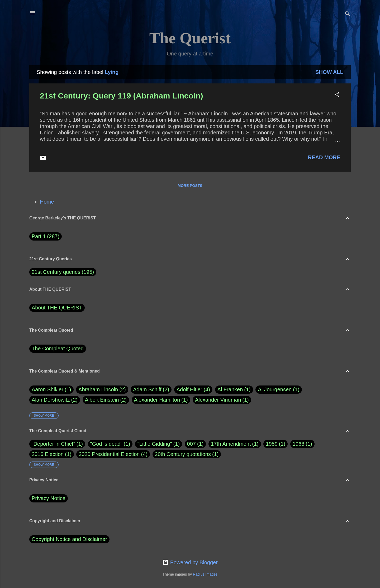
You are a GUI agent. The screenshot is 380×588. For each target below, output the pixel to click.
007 (191, 444)
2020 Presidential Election (109, 454)
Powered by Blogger (190, 562)
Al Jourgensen (279, 390)
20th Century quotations (183, 454)
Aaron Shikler (51, 390)
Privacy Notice (49, 498)
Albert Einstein (106, 400)
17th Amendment (231, 444)
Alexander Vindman (222, 400)
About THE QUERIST (57, 308)
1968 (299, 444)
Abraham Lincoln (102, 390)
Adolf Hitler (193, 390)
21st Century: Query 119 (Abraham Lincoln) (122, 96)
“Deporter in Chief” (53, 444)
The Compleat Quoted (58, 349)
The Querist (190, 38)
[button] (337, 95)
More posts (190, 186)
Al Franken (234, 390)
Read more (324, 157)
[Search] (348, 14)
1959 (272, 444)
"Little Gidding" (155, 444)
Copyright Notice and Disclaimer (69, 539)
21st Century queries (56, 272)
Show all (329, 72)
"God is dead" (106, 444)
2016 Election (48, 454)
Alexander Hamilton (161, 400)
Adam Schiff (151, 390)
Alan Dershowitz (55, 400)
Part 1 (46, 236)
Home (47, 202)
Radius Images (205, 574)
